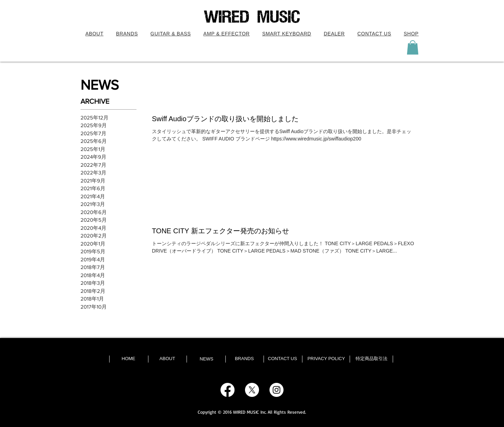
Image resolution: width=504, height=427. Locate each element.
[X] (252, 390)
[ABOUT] (167, 359)
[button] (171, 34)
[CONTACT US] (282, 359)
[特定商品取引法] (371, 359)
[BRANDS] (244, 359)
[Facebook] (227, 390)
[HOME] (128, 359)
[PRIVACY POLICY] (326, 359)
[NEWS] (206, 359)
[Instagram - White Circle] (276, 390)
